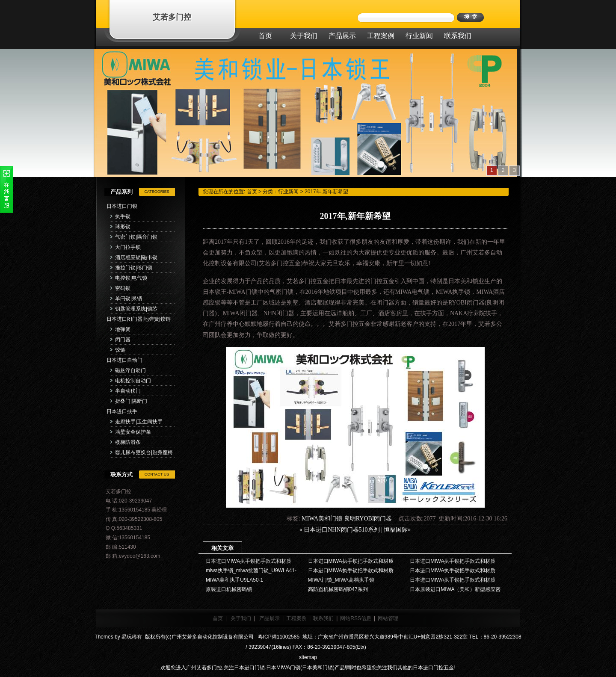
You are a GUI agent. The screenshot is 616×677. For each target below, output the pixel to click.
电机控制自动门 (133, 381)
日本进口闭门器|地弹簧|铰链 (139, 319)
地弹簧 (123, 329)
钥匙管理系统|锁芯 (136, 309)
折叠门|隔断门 (131, 401)
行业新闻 (288, 192)
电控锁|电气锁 (131, 278)
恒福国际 (396, 530)
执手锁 (123, 216)
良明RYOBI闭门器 (368, 519)
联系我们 (323, 618)
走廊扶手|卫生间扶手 (139, 422)
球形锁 (123, 227)
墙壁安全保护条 (133, 432)
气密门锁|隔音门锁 (136, 237)
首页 (252, 192)
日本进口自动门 (124, 360)
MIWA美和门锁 (322, 519)
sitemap (308, 657)
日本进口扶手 (122, 411)
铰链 (120, 350)
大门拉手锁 (128, 247)
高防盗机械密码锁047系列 (338, 589)
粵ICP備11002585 (278, 637)
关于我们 (241, 618)
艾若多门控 (172, 17)
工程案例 (296, 618)
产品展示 (269, 618)
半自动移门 (128, 391)
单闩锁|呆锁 (129, 299)
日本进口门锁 (122, 206)
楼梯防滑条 (128, 442)
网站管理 (388, 618)
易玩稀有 (132, 637)
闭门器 (123, 340)
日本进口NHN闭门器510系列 (342, 530)
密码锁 (123, 288)
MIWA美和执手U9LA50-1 (234, 580)
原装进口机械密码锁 (229, 589)
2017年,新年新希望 (326, 192)
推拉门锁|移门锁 (134, 268)
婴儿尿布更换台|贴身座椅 (144, 452)
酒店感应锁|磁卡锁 (136, 257)
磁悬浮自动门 (130, 370)
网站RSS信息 (356, 618)
